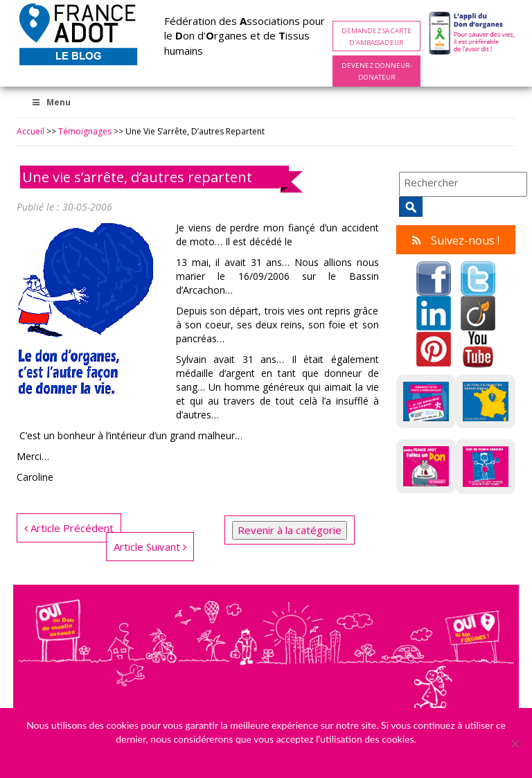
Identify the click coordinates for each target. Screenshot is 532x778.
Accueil (30, 131)
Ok (266, 757)
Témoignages (85, 131)
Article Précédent (69, 528)
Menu (51, 102)
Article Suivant (150, 547)
